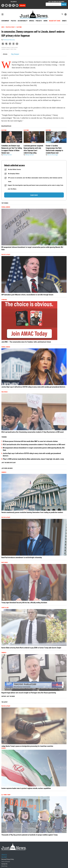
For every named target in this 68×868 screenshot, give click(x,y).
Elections (19, 27)
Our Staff (4, 857)
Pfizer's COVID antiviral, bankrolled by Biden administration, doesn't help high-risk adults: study (33, 459)
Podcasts (39, 21)
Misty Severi (8, 155)
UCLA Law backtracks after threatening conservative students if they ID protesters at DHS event (33, 432)
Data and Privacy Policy (8, 859)
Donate (64, 21)
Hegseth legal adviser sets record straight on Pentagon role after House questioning (29, 693)
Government (5, 21)
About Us (4, 855)
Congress (4, 472)
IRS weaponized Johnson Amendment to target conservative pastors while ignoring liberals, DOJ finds (32, 248)
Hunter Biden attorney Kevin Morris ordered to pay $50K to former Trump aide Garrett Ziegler (31, 648)
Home (3, 27)
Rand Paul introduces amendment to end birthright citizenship (22, 557)
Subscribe (22, 5)
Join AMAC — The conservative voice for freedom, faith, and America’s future (26, 342)
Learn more (34, 195)
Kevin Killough (53, 155)
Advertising (4, 866)
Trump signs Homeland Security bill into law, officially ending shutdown (24, 602)
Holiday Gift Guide (55, 21)
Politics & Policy (10, 27)
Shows (45, 21)
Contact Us (4, 864)
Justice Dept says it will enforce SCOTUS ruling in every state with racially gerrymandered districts (33, 387)
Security (4, 748)
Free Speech (4, 392)
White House (5, 562)
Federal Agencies (6, 207)
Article (5, 54)
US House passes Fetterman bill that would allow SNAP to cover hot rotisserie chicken (30, 441)
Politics (14, 21)
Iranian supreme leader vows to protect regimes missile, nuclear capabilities (26, 788)
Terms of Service (6, 861)
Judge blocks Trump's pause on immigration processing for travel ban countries (27, 746)
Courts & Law (5, 608)
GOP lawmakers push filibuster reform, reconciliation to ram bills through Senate (27, 295)
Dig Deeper (15, 54)
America (32, 21)
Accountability (23, 21)
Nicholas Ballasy (9, 40)
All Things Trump (6, 795)
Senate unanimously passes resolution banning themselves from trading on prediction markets (32, 512)
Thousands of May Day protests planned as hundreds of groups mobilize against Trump (29, 835)
